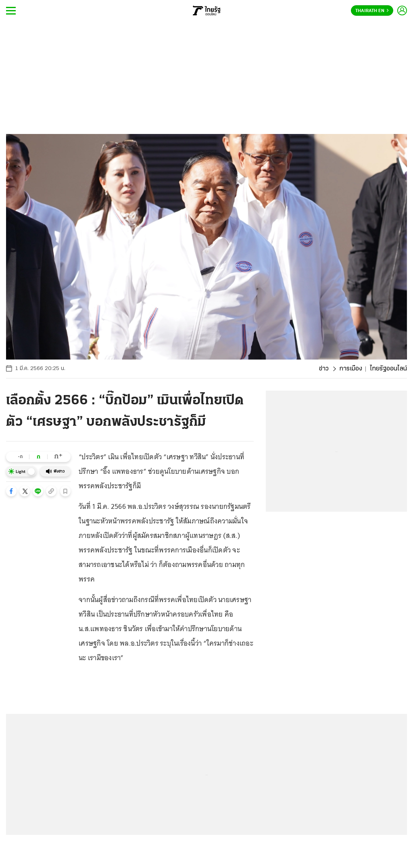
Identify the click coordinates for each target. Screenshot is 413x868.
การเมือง (351, 369)
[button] (11, 491)
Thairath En (372, 11)
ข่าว (324, 369)
